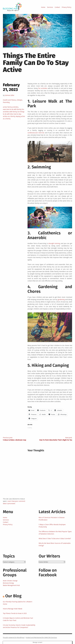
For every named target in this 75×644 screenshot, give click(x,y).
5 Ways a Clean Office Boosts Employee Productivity (52, 526)
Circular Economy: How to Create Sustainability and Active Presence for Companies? (19, 626)
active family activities (11, 107)
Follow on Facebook (48, 573)
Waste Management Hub (11, 585)
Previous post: (20, 439)
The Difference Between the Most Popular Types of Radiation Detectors (55, 533)
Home (43, 7)
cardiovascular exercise (36, 133)
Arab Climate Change (10, 581)
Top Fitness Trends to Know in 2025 (15, 613)
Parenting (6, 102)
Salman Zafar (10, 95)
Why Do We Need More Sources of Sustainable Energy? (55, 544)
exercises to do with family (12, 109)
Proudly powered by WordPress (14, 638)
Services (50, 7)
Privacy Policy (66, 7)
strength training (54, 243)
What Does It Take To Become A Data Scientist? (55, 539)
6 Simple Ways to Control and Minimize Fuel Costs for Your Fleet (18, 619)
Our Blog (13, 596)
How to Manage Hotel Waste (13, 609)
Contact (57, 7)
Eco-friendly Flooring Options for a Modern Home (18, 603)
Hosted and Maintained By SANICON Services (41, 638)
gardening (61, 300)
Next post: (55, 439)
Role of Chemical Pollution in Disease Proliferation (52, 519)
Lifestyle (19, 100)
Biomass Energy (8, 583)
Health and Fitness (9, 100)
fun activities (43, 88)
